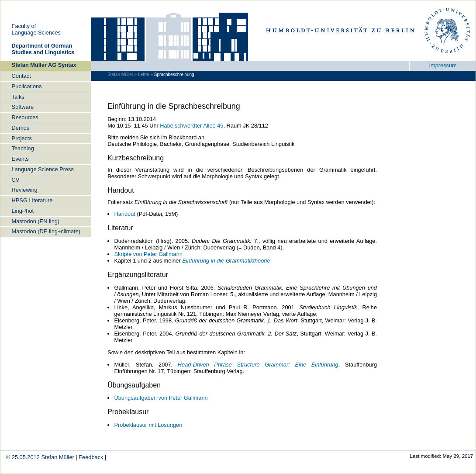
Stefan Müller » (122, 74)
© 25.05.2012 (24, 457)
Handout (124, 214)
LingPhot (23, 211)
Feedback (91, 457)
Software (23, 107)
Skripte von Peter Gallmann (148, 254)
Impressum (443, 65)
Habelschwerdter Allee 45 (191, 126)
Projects (22, 138)
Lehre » (145, 74)
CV (16, 180)
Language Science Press (43, 169)
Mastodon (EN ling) (36, 221)
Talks (18, 97)
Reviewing (25, 190)
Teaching (23, 148)
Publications (27, 86)
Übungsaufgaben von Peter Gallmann (161, 398)
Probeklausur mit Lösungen (148, 425)
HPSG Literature (32, 200)
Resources (25, 117)
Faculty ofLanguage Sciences (36, 29)
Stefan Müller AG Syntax (44, 65)
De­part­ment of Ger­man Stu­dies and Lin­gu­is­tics (43, 49)
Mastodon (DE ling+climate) (46, 231)
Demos (21, 128)
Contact (21, 76)
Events (20, 159)
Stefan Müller (57, 457)
